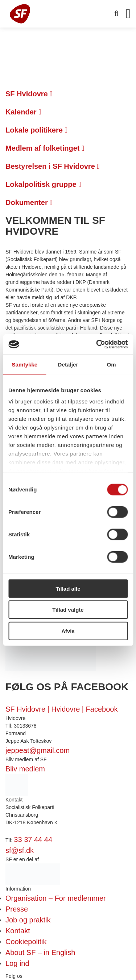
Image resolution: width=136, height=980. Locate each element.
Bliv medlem (25, 769)
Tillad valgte (68, 610)
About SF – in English (40, 952)
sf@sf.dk (20, 850)
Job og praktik (28, 920)
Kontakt (18, 931)
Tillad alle (68, 588)
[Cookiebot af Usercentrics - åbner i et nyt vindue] (97, 344)
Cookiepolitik (26, 942)
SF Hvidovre (29, 94)
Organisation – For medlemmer (56, 898)
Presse (17, 909)
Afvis (68, 631)
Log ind (17, 963)
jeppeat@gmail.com (38, 750)
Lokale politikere (36, 130)
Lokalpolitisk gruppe (43, 184)
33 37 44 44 (33, 839)
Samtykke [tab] (24, 364)
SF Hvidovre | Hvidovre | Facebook (61, 709)
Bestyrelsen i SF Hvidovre (53, 166)
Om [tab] (112, 364)
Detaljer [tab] (68, 364)
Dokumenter (29, 202)
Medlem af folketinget (45, 148)
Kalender (23, 112)
